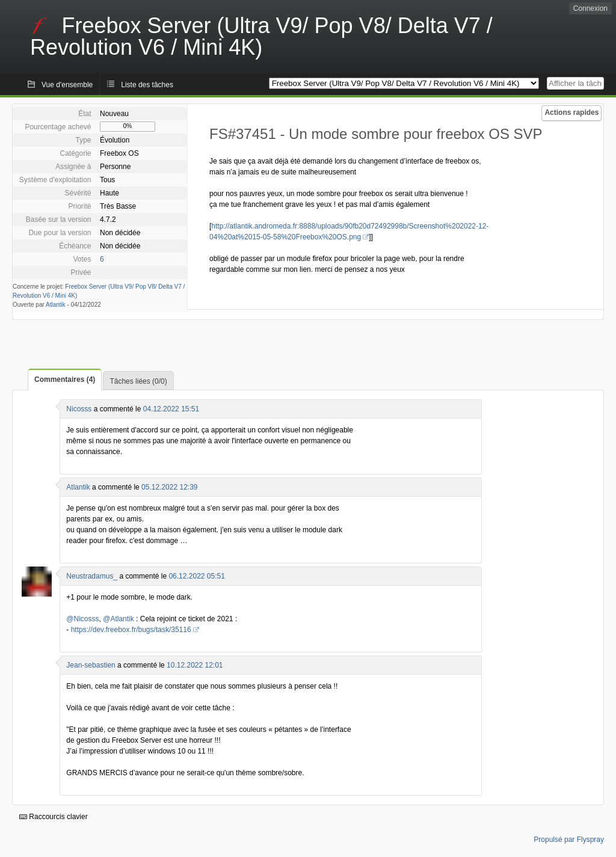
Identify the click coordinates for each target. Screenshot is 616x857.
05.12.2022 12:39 (169, 487)
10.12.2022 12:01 (195, 665)
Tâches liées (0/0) (138, 381)
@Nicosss (82, 619)
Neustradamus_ (92, 576)
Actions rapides (571, 112)
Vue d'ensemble (67, 85)
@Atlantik (119, 619)
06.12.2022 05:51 (196, 576)
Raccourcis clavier (54, 817)
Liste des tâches (147, 85)
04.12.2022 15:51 (171, 409)
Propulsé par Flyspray (569, 840)
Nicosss (79, 409)
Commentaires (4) (65, 379)
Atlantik (56, 305)
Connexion (590, 8)
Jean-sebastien (91, 665)
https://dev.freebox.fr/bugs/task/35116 (131, 630)
